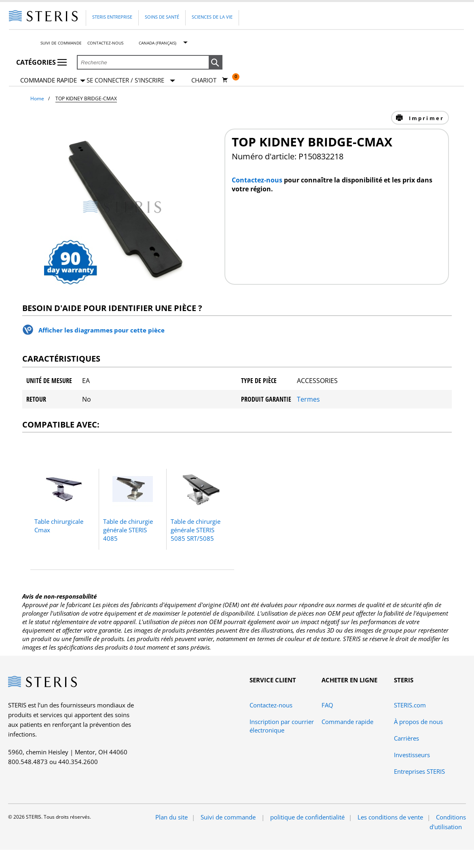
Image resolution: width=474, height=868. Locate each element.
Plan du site (171, 817)
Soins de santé (162, 17)
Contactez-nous (105, 43)
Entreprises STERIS (419, 771)
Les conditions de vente (390, 817)
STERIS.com (410, 705)
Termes (308, 399)
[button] (216, 63)
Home (37, 98)
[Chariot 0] (210, 80)
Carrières (406, 738)
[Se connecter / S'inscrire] (131, 80)
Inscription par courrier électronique (282, 726)
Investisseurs (412, 755)
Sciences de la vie (212, 17)
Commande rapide (53, 81)
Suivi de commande (61, 43)
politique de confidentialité (307, 817)
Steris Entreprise (112, 17)
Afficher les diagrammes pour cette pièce (102, 330)
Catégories (41, 62)
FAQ (327, 705)
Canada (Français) (158, 43)
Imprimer (425, 118)
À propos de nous (418, 722)
